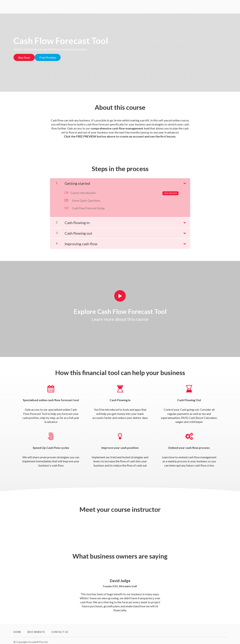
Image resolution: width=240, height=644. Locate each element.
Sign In (222, 7)
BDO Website (36, 629)
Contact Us (60, 629)
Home (17, 629)
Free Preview (51, 57)
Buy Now (24, 57)
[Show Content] (184, 180)
